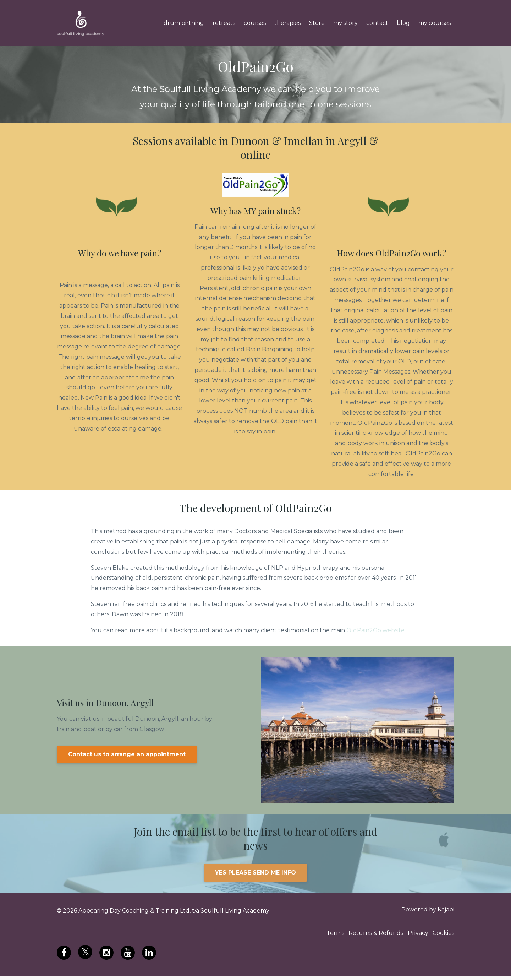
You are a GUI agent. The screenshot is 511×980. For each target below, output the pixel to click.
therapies (287, 23)
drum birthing (184, 23)
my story (345, 23)
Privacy (414, 936)
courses (255, 23)
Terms (323, 936)
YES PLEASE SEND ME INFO (255, 873)
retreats (224, 23)
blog (403, 23)
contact (377, 23)
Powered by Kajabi (428, 911)
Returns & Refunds (368, 936)
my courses (435, 23)
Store (317, 23)
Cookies (443, 936)
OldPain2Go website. (376, 630)
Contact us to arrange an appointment (127, 754)
